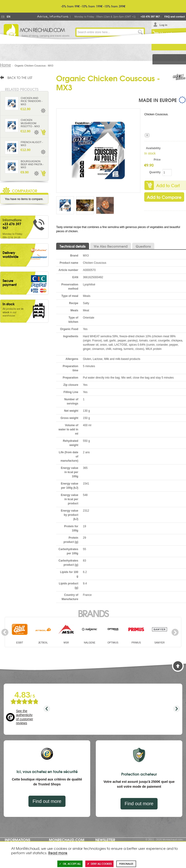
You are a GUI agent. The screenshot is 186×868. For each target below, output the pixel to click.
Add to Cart (43, 132)
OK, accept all (70, 864)
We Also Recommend (111, 246)
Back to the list (20, 77)
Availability (153, 148)
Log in (164, 25)
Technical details (73, 246)
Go (140, 32)
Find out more (47, 801)
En (8, 17)
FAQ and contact (175, 17)
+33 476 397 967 (150, 17)
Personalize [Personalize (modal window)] (126, 864)
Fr (3, 17)
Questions (143, 246)
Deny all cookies (99, 864)
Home (5, 65)
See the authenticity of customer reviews (25, 717)
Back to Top (178, 666)
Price (157, 160)
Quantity (155, 172)
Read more (58, 853)
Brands (93, 613)
